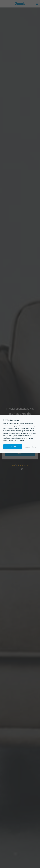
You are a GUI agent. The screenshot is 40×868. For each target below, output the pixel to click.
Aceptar (13, 447)
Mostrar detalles (30, 447)
